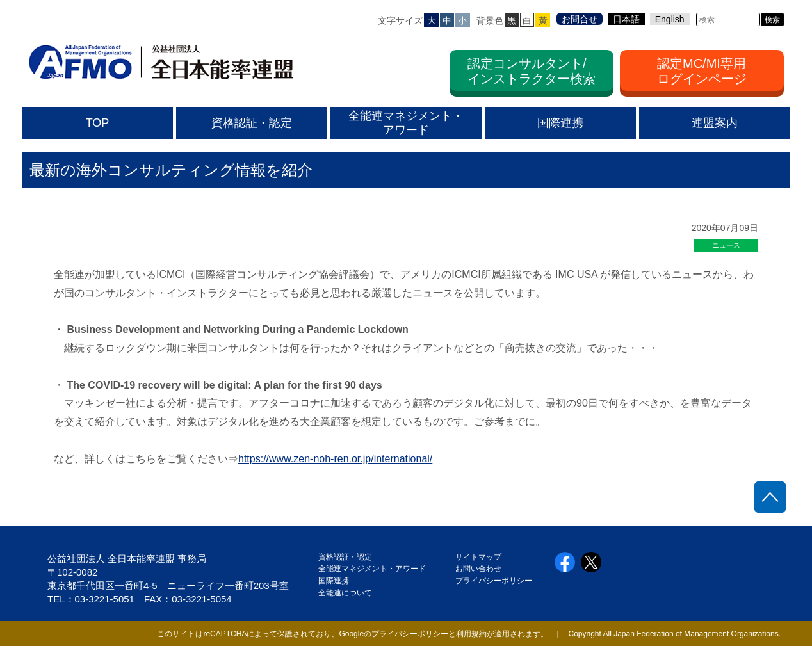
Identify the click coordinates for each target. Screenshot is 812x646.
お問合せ (580, 19)
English (670, 19)
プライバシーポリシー (494, 581)
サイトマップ (478, 557)
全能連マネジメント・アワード (372, 569)
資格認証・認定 (345, 557)
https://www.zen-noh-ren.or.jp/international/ (335, 459)
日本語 (626, 19)
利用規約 (471, 634)
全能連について (345, 593)
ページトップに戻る (770, 497)
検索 (772, 20)
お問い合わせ (478, 569)
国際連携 (337, 581)
